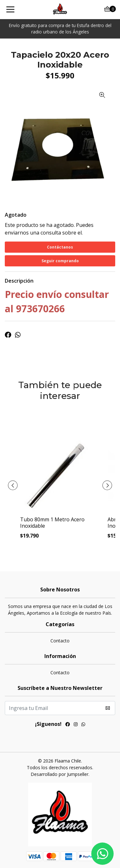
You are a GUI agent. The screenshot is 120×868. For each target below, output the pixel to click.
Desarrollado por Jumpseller (60, 774)
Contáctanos (60, 247)
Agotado (16, 215)
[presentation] (13, 485)
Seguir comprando (60, 261)
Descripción (19, 281)
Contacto (60, 641)
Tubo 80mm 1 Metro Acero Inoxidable (52, 522)
